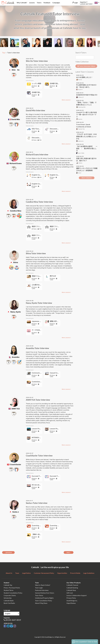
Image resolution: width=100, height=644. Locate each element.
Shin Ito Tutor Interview (37, 61)
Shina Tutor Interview (36, 253)
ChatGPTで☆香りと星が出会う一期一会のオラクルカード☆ (86, 115)
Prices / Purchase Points (12, 588)
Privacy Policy (71, 598)
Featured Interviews (42, 590)
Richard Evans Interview (37, 154)
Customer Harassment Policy (44, 573)
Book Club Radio (9, 603)
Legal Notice (26, 573)
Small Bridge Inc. (72, 601)
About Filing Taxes (41, 603)
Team (17, 573)
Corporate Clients (10, 595)
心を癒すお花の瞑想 (39, 285)
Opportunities (62, 573)
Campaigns (56, 3)
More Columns (87, 178)
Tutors (39, 3)
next (69, 552)
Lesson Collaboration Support (77, 595)
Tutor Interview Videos (86, 66)
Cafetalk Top (8, 585)
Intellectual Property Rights (44, 598)
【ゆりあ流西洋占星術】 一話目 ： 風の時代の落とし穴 (87, 149)
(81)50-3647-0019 (13, 620)
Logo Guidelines (89, 573)
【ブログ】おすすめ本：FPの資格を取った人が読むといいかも (86, 136)
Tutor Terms (39, 595)
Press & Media (75, 573)
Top (4, 53)
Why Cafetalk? (22, 3)
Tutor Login (39, 588)
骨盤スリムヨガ (37, 276)
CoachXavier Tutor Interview (39, 456)
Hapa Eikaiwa (71, 603)
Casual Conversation (58, 373)
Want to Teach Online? (43, 585)
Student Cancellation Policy (13, 593)
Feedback (47, 3)
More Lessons (66, 100)
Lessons (32, 3)
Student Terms (9, 590)
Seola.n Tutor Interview (37, 503)
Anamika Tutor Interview (37, 348)
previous (8, 552)
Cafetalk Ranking (72, 588)
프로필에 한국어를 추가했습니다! (87, 95)
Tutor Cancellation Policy (44, 601)
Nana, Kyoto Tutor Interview (39, 303)
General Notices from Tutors (45, 593)
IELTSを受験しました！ (84, 77)
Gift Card (70, 593)
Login (75, 3)
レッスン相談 (36, 83)
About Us (9, 573)
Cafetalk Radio (9, 601)
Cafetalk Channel (72, 585)
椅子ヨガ (53, 276)
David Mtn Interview (35, 110)
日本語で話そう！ (56, 83)
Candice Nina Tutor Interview (39, 202)
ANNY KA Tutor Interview (38, 400)
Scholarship (8, 598)
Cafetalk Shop (71, 590)
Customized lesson (39, 382)
